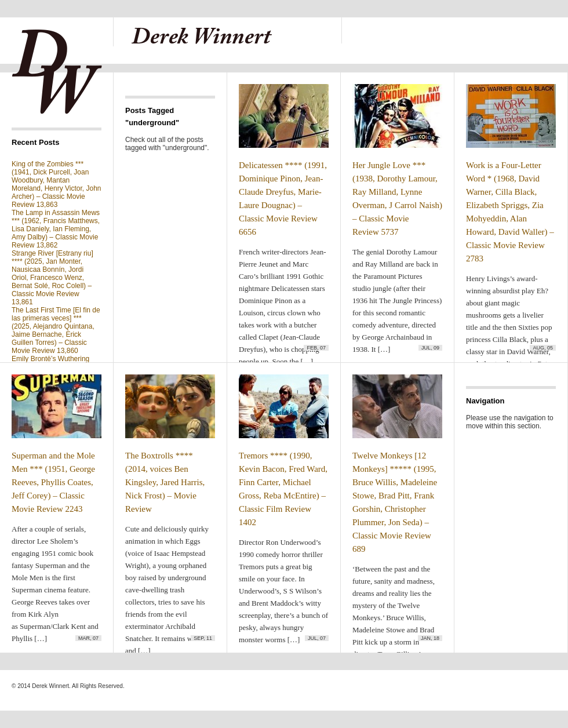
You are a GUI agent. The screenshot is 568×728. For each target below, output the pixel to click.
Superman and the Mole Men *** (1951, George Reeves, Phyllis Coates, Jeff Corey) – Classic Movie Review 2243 (53, 482)
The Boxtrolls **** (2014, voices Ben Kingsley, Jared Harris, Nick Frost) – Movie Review (165, 482)
